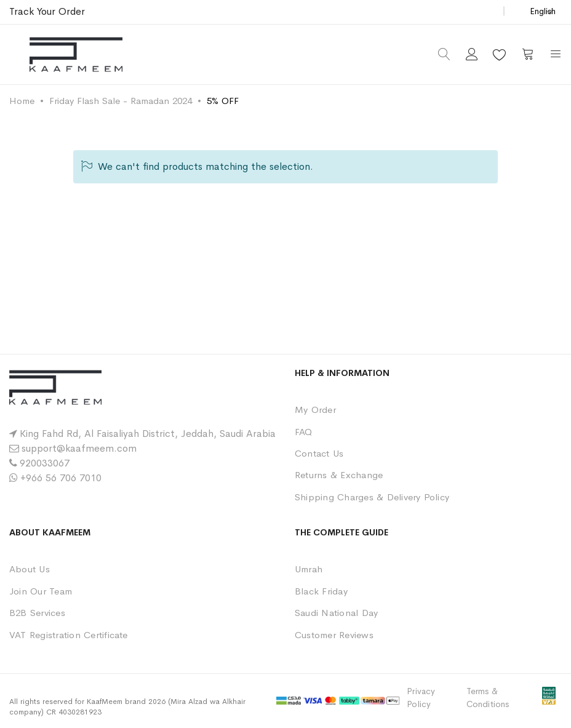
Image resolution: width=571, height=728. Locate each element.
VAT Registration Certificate (69, 635)
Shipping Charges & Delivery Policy (372, 497)
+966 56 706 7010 (61, 478)
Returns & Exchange (339, 475)
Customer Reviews (334, 635)
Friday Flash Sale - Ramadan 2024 (121, 101)
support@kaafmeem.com (79, 448)
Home (22, 101)
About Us (30, 569)
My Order (315, 410)
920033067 (45, 463)
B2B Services (37, 613)
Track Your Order (47, 11)
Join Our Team (41, 591)
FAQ (304, 432)
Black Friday (321, 591)
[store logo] (76, 54)
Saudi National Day (336, 613)
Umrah (309, 569)
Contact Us (319, 453)
